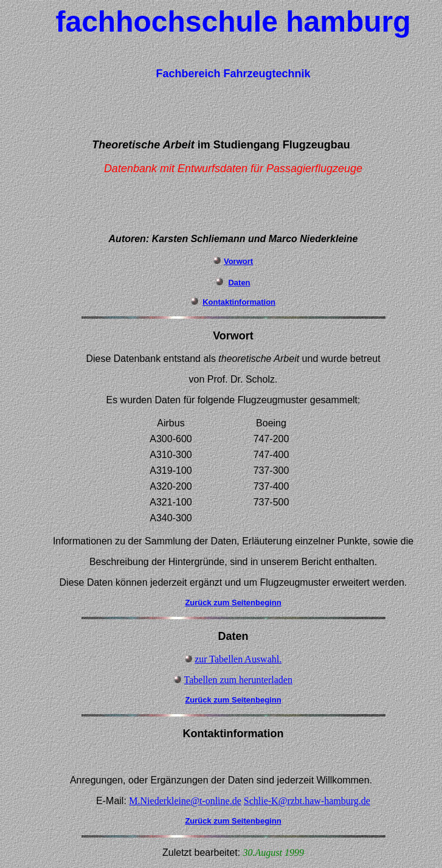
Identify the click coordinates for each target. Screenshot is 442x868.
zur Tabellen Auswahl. (238, 659)
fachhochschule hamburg (233, 22)
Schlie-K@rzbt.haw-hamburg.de (307, 801)
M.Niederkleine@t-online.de (185, 801)
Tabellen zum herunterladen (238, 680)
